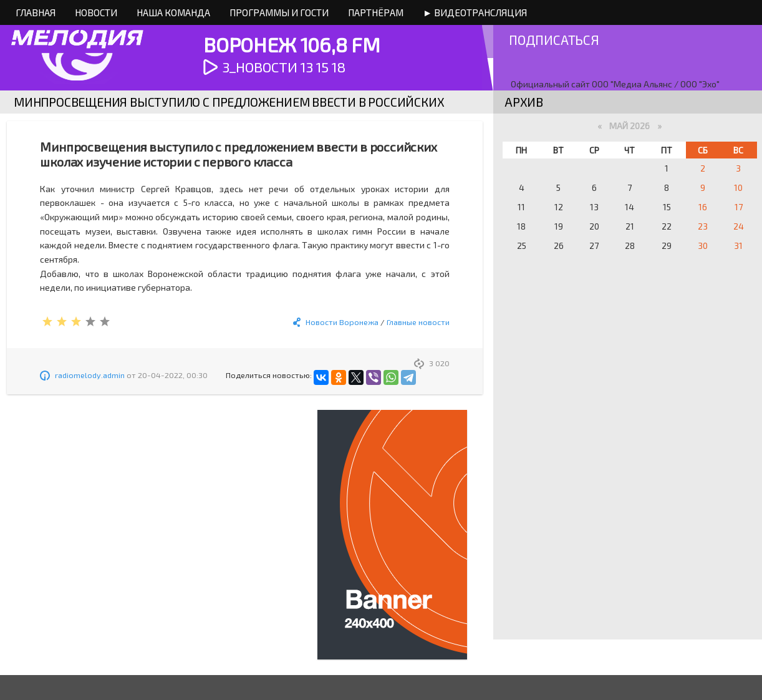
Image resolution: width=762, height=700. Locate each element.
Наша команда (173, 12)
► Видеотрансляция (475, 12)
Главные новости (418, 322)
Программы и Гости (279, 12)
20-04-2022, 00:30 (173, 375)
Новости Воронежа (342, 322)
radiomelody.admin (90, 375)
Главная (36, 12)
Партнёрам (376, 12)
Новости (96, 12)
